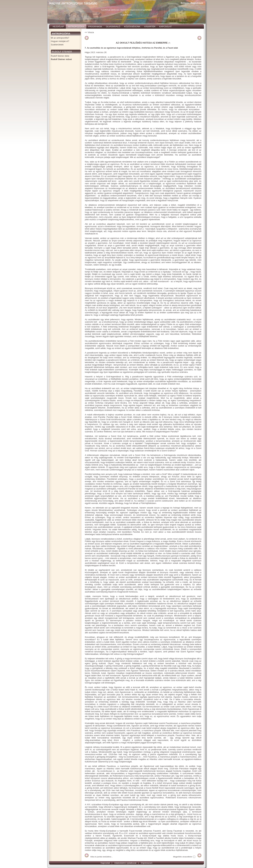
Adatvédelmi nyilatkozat (125, 863)
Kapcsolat (105, 863)
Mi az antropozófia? (60, 38)
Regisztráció (197, 3)
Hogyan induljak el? (60, 41)
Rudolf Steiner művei (61, 59)
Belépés (185, 3)
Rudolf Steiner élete (60, 56)
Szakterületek (57, 45)
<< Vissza (89, 32)
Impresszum (147, 863)
